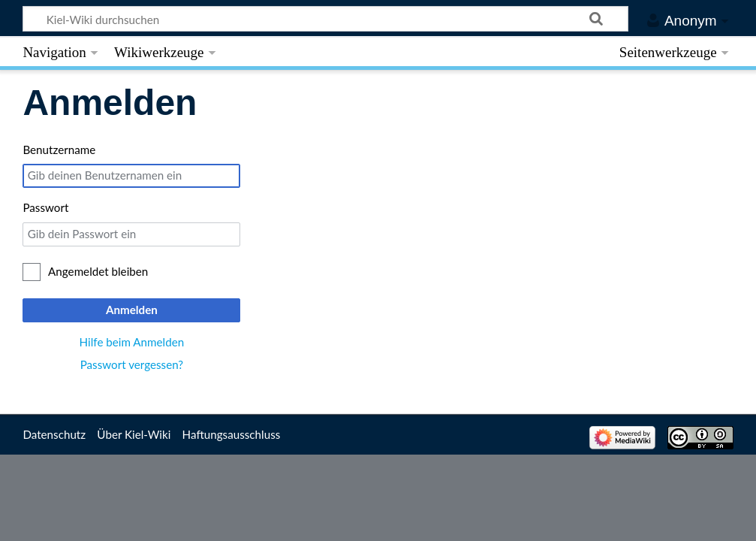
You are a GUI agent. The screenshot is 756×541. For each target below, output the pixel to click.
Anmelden (132, 310)
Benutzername (59, 150)
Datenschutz (54, 434)
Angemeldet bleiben (98, 271)
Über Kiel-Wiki (134, 434)
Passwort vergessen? (132, 364)
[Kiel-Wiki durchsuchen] (325, 19)
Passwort (45, 207)
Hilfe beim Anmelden (132, 342)
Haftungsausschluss (232, 434)
